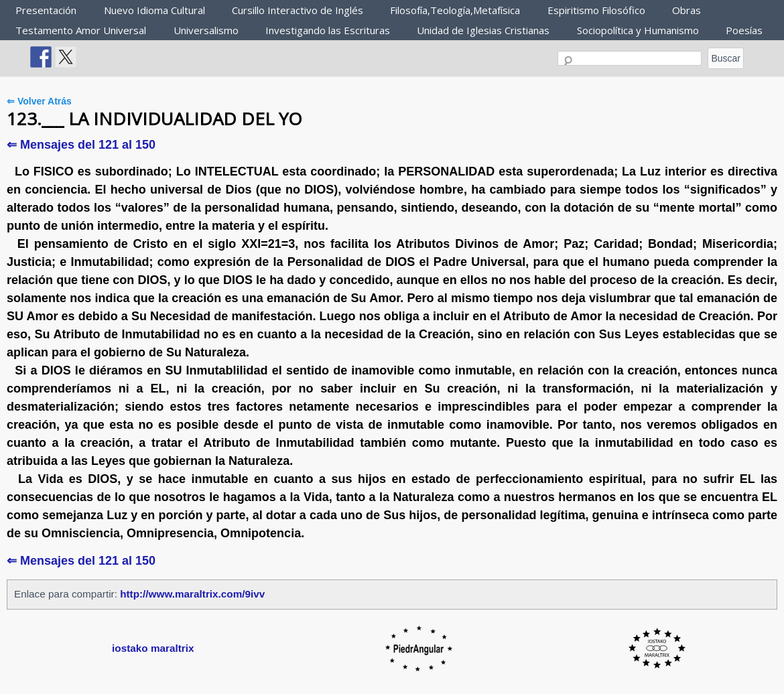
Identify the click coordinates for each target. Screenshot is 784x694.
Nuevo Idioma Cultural (154, 10)
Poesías (744, 30)
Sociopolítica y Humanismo (638, 30)
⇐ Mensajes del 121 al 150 (81, 145)
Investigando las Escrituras (328, 30)
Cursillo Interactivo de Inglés (298, 10)
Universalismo (206, 30)
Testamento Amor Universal (81, 30)
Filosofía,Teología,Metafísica (455, 10)
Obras (687, 10)
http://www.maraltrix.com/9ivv (192, 594)
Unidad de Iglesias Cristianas (483, 30)
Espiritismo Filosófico (596, 10)
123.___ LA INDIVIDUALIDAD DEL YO (154, 119)
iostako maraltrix (153, 648)
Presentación (46, 10)
